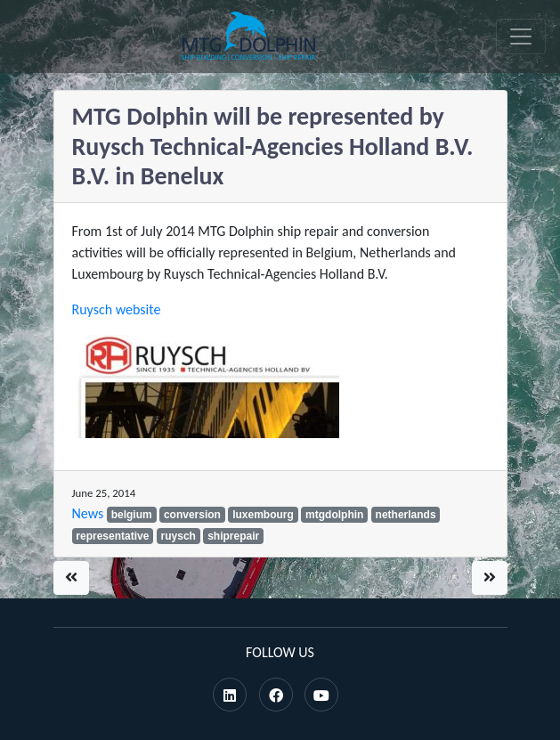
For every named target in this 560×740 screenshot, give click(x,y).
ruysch (179, 536)
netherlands (406, 515)
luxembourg (263, 515)
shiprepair (233, 536)
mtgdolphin (334, 515)
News (88, 513)
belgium (132, 515)
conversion (192, 515)
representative (112, 536)
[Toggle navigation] (521, 37)
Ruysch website (117, 309)
